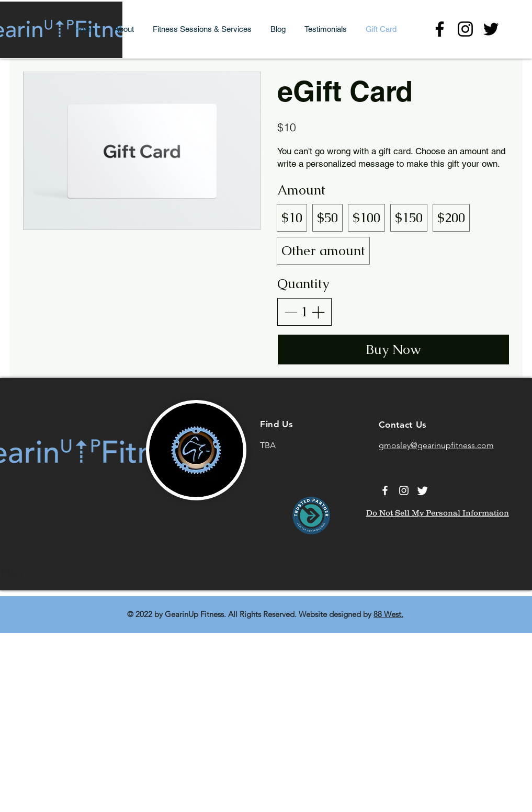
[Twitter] (491, 29)
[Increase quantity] (318, 312)
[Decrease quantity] (291, 312)
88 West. (388, 614)
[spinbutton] (304, 312)
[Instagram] (465, 29)
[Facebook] (440, 29)
